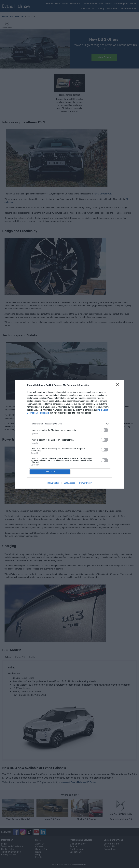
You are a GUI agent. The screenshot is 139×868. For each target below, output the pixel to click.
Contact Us (109, 846)
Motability (113, 9)
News (38, 852)
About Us (40, 844)
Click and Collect (78, 844)
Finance (74, 846)
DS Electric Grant (69, 95)
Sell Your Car (88, 9)
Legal (4, 844)
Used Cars (62, 4)
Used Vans (106, 4)
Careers (39, 846)
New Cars (76, 4)
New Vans (91, 4)
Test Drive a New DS (18, 819)
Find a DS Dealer (87, 819)
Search (49, 4)
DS (11, 17)
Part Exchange (77, 849)
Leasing (100, 9)
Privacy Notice (8, 854)
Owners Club (42, 849)
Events (39, 857)
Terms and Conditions (12, 846)
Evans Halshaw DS (121, 819)
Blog (38, 854)
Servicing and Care (125, 4)
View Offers (104, 57)
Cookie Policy (8, 849)
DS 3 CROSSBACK (103, 194)
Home (5, 17)
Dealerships (129, 9)
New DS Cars (52, 819)
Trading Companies (11, 852)
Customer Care (111, 844)
